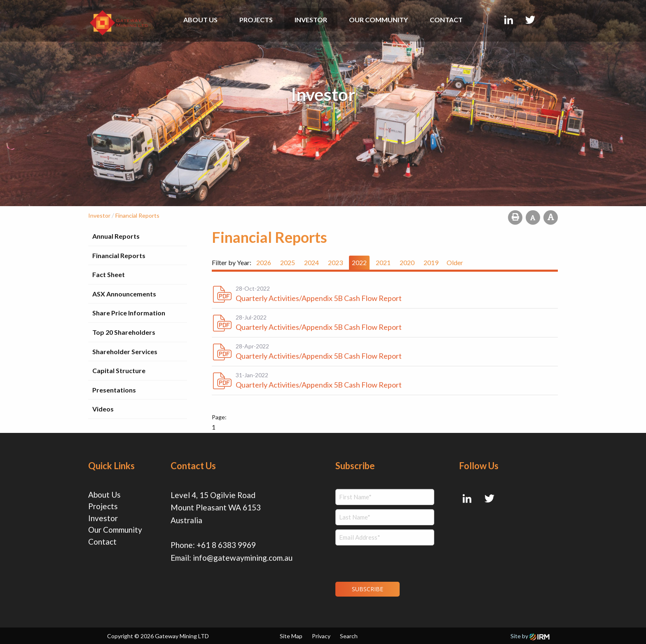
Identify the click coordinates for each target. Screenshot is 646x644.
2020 (407, 262)
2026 (264, 262)
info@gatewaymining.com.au (243, 558)
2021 (383, 262)
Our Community (378, 20)
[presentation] (385, 562)
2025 (288, 262)
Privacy (321, 636)
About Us (200, 20)
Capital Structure (119, 370)
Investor (311, 20)
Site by (530, 636)
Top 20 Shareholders (124, 332)
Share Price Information (129, 313)
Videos (103, 409)
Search (349, 636)
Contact (446, 20)
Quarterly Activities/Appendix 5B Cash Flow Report (319, 298)
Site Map (291, 636)
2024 (311, 262)
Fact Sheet (109, 274)
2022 (359, 262)
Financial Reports (119, 255)
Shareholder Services (125, 351)
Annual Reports (116, 236)
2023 (335, 262)
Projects (256, 20)
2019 (431, 262)
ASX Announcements (124, 294)
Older (455, 262)
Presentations (114, 390)
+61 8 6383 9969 (226, 545)
